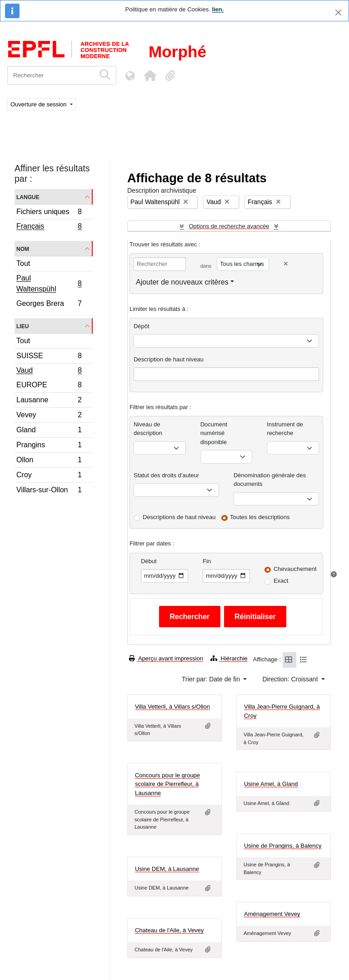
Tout (23, 263)
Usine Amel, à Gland (271, 784)
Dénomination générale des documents (270, 480)
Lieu (22, 326)
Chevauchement (295, 569)
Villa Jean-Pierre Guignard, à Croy (282, 711)
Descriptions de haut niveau (179, 517)
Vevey (49, 416)
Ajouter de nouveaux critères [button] (182, 282)
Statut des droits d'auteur (166, 475)
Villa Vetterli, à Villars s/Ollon (172, 707)
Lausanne (49, 401)
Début (149, 561)
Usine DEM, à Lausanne (167, 869)
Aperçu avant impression (166, 658)
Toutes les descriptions (260, 517)
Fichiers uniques (49, 213)
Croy (49, 476)
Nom (23, 248)
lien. (218, 9)
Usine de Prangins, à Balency (283, 846)
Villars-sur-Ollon (49, 491)
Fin (207, 561)
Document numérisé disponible (214, 433)
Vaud (49, 371)
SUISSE (49, 357)
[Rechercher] (51, 75)
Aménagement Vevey (272, 914)
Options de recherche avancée (229, 226)
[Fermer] (338, 12)
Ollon (49, 461)
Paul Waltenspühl (49, 283)
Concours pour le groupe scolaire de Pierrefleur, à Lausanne (167, 784)
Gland (49, 431)
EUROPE (49, 386)
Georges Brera (49, 305)
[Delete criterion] (286, 264)
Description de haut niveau (169, 359)
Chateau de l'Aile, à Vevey (169, 930)
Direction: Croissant (291, 679)
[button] (150, 75)
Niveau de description (148, 429)
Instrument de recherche (285, 429)
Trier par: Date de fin (212, 679)
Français (49, 227)
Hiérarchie (229, 658)
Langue (28, 197)
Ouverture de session (39, 104)
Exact (281, 581)
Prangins (49, 446)
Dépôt (142, 326)
